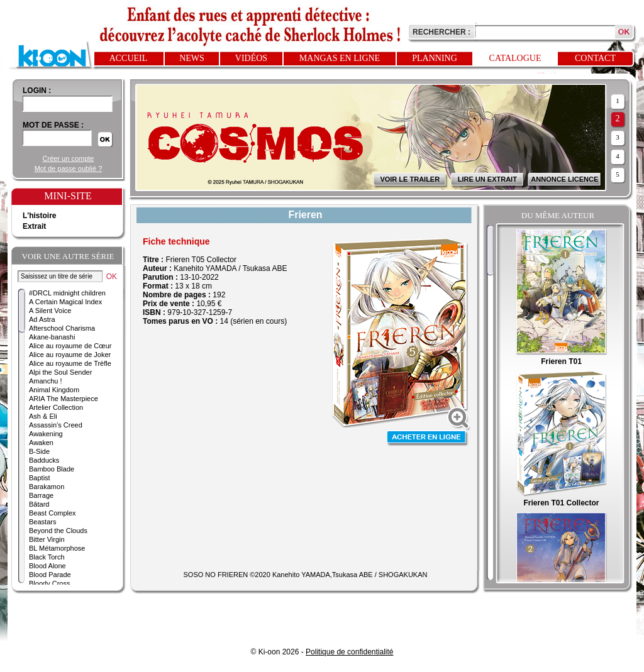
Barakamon (47, 487)
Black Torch (47, 557)
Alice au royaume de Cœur (70, 346)
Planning (435, 58)
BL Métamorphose (57, 548)
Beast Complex (53, 513)
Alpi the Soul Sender (60, 372)
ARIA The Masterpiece (64, 399)
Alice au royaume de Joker (70, 355)
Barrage (41, 495)
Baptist (40, 478)
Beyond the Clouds (58, 531)
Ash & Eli (43, 416)
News (192, 58)
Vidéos (251, 58)
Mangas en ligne (340, 58)
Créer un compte (69, 158)
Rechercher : (441, 32)
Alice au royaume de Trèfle (70, 363)
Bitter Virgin (47, 539)
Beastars (42, 522)
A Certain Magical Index (65, 302)
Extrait (34, 226)
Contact (595, 58)
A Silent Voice (50, 311)
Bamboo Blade (52, 469)
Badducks (44, 460)
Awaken (41, 443)
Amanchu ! (46, 381)
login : (37, 91)
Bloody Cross (49, 583)
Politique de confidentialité (349, 652)
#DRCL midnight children (67, 293)
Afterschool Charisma (62, 328)
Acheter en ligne (428, 438)
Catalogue (515, 58)
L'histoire (40, 216)
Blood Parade (50, 575)
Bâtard (39, 504)
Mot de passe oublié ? (69, 168)
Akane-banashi (52, 337)
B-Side (39, 451)
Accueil (129, 58)
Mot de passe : (53, 125)
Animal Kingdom (54, 390)
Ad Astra (42, 319)
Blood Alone (47, 566)
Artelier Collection (56, 407)
